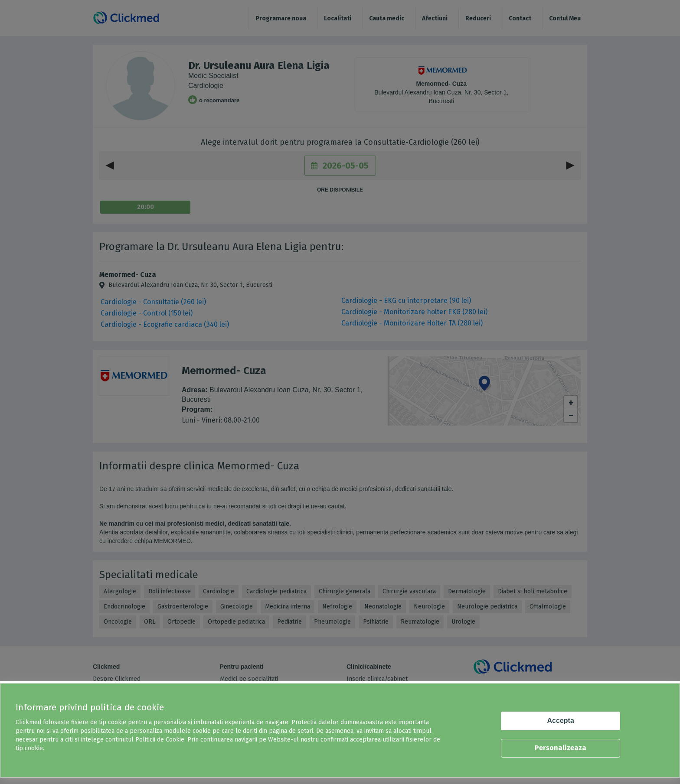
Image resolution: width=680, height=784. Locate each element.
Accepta (561, 721)
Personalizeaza (561, 748)
